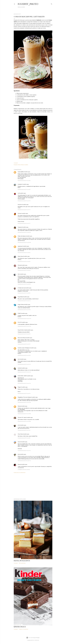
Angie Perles (21, 305)
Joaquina (20, 227)
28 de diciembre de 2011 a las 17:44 (24, 461)
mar (19, 425)
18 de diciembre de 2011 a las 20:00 (24, 319)
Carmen (20, 213)
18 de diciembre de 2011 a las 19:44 (24, 301)
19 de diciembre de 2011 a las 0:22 (24, 430)
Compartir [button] (16, 163)
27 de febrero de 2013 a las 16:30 (24, 470)
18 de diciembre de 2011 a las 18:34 (24, 270)
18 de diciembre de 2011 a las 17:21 (24, 223)
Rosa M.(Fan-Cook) (22, 330)
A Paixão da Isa (21, 288)
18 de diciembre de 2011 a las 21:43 (24, 364)
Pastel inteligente (22, 561)
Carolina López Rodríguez (24, 348)
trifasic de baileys (22, 236)
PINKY (19, 313)
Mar (19, 274)
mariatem (20, 184)
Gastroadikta (21, 172)
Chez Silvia (20, 434)
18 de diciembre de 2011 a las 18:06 (24, 232)
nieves (19, 442)
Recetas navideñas (24, 165)
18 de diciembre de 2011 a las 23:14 (24, 393)
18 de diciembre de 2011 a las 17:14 (24, 210)
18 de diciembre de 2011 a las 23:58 (24, 414)
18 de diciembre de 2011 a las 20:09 (24, 326)
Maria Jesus (20, 256)
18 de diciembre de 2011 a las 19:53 (24, 310)
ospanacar (20, 246)
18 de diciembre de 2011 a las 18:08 (24, 242)
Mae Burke (37, 640)
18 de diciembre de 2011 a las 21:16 (24, 334)
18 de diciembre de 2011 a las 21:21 (24, 344)
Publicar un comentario (20, 473)
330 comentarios (22, 563)
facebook (39, 20)
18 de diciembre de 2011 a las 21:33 (24, 355)
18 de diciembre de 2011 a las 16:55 (24, 181)
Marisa (19, 406)
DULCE (19, 322)
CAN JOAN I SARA (22, 376)
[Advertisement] (33, 486)
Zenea (19, 464)
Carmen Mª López (22, 417)
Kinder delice (20, 627)
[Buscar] (52, 4)
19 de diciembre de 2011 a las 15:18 (24, 438)
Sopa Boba (20, 297)
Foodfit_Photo (28, 4)
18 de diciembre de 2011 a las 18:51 (24, 293)
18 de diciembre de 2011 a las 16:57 (24, 189)
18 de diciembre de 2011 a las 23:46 (24, 402)
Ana (19, 454)
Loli (19, 193)
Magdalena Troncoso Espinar (24, 397)
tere (19, 359)
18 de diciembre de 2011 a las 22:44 (24, 383)
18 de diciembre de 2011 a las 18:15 (24, 261)
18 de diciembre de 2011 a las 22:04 (24, 372)
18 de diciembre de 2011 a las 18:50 (24, 284)
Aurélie (19, 368)
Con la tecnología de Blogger (33, 638)
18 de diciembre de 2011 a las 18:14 (24, 253)
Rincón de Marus (22, 338)
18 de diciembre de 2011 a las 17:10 (24, 201)
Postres (19, 165)
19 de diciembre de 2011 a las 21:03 (24, 451)
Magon (19, 387)
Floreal (19, 265)
